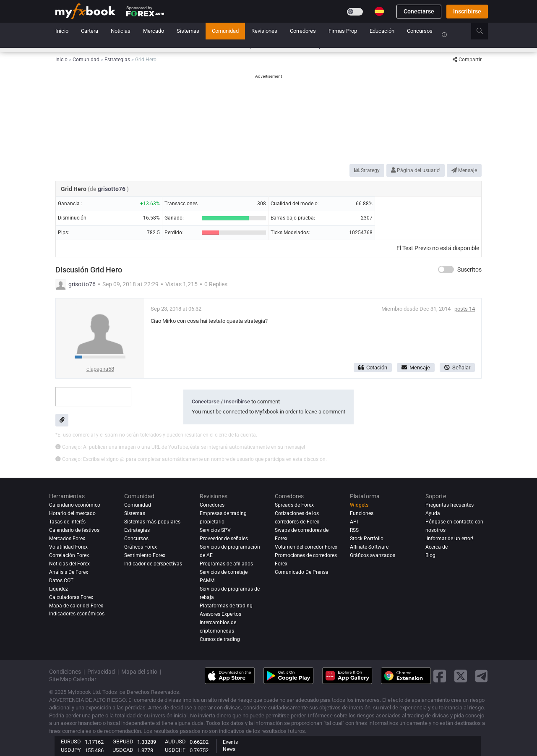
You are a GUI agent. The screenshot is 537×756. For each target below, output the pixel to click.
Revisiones (264, 31)
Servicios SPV (215, 530)
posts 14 (465, 309)
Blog (430, 555)
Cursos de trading (220, 639)
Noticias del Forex (69, 564)
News (229, 749)
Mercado (154, 31)
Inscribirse (467, 11)
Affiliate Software (369, 547)
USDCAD (123, 750)
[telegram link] (482, 676)
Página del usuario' (416, 170)
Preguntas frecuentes (450, 505)
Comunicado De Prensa (302, 572)
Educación (382, 31)
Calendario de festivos (74, 530)
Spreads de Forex (294, 505)
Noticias (121, 31)
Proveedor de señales (224, 539)
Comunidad (225, 31)
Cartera (90, 31)
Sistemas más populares (152, 522)
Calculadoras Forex (71, 597)
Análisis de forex (69, 572)
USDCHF (175, 750)
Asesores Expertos (220, 614)
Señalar (457, 368)
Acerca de (437, 547)
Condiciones (65, 672)
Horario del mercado (72, 513)
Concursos (420, 31)
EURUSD (71, 742)
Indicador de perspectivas (153, 564)
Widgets (359, 505)
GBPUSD (123, 742)
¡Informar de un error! (449, 539)
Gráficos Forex (141, 547)
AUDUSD (175, 742)
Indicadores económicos (77, 614)
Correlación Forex (69, 555)
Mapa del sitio (139, 672)
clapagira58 (100, 369)
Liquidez (59, 589)
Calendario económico (75, 505)
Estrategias (137, 530)
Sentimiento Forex (145, 555)
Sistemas (188, 31)
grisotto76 (112, 189)
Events (230, 742)
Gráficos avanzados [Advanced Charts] (373, 555)
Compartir (467, 60)
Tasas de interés (67, 522)
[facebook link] (440, 676)
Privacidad (101, 672)
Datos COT (61, 581)
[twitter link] (461, 676)
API (354, 522)
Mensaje (464, 170)
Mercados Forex (67, 539)
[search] (484, 31)
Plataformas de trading (226, 606)
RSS (354, 530)
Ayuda (433, 513)
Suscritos (469, 269)
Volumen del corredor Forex (306, 547)
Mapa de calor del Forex (76, 606)
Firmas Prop (343, 31)
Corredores (303, 31)
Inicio (62, 31)
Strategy (367, 170)
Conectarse (419, 11)
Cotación (373, 368)
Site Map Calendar (73, 679)
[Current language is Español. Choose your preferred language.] (379, 11)
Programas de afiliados (226, 564)
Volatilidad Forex (68, 547)
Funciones (362, 513)
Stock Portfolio (367, 539)
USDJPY (71, 750)
